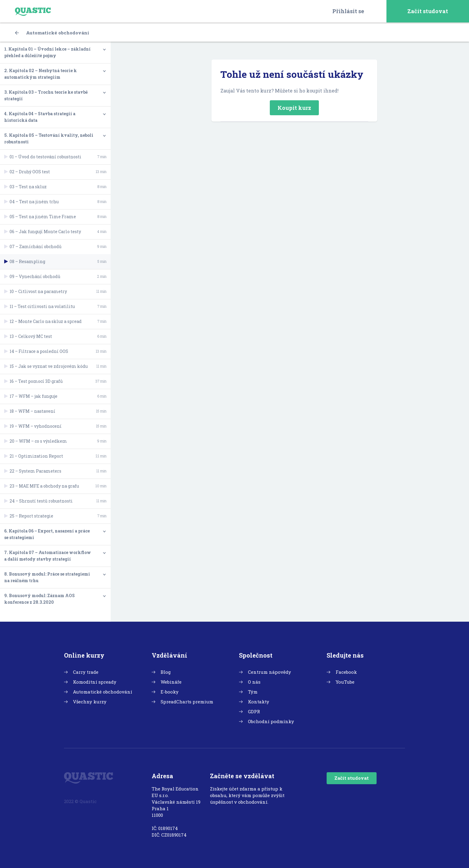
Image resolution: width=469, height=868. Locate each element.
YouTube (345, 682)
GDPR (254, 711)
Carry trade (86, 672)
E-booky (170, 692)
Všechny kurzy (90, 702)
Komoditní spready (95, 682)
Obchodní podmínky (271, 721)
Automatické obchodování (52, 33)
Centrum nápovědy (269, 672)
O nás (254, 682)
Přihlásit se (348, 11)
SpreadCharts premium (187, 702)
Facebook (346, 672)
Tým (253, 692)
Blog (166, 672)
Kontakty (259, 702)
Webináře (171, 682)
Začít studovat (428, 11)
